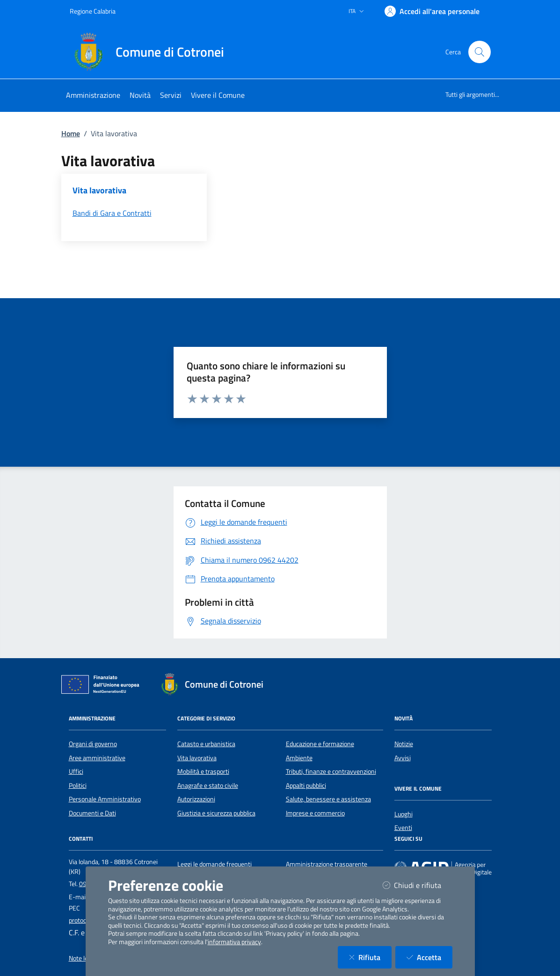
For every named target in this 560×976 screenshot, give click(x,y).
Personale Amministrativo (105, 799)
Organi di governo (93, 744)
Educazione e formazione (320, 744)
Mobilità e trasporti (203, 771)
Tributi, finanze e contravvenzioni (331, 771)
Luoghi (404, 814)
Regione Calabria (93, 11)
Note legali (83, 958)
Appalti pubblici (306, 785)
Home (71, 133)
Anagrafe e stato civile (208, 785)
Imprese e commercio (315, 813)
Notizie (404, 744)
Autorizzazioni (196, 799)
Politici (78, 785)
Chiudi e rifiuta (418, 885)
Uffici (76, 771)
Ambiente (299, 758)
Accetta (429, 957)
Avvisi (403, 758)
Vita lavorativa (197, 758)
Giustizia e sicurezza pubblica (216, 813)
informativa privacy (234, 942)
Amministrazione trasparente (327, 864)
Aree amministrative (97, 758)
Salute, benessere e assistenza (328, 799)
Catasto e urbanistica (206, 744)
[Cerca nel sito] (480, 52)
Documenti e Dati (92, 813)
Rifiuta (370, 957)
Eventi (403, 828)
